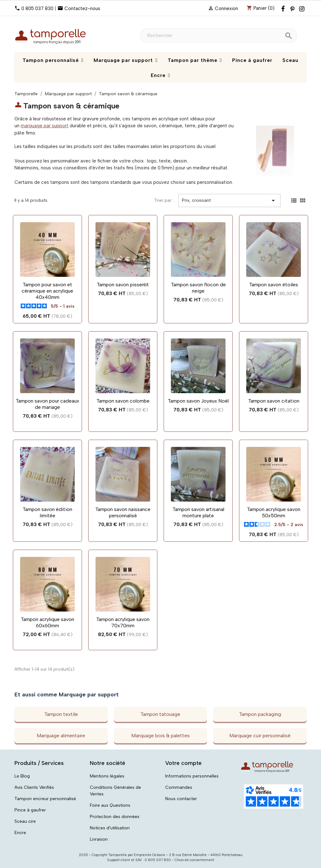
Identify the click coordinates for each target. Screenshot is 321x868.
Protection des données (115, 817)
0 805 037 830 (37, 8)
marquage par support (45, 126)
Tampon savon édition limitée (47, 512)
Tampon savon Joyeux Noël (198, 401)
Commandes (179, 787)
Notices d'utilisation (110, 828)
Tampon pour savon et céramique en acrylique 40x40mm (47, 291)
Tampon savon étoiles (274, 285)
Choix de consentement (194, 860)
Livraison (99, 839)
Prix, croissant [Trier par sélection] (229, 201)
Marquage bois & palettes (160, 736)
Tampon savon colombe (123, 401)
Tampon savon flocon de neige (198, 288)
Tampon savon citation (274, 401)
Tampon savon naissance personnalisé (123, 512)
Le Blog (22, 776)
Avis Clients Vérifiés (34, 787)
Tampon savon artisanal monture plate (198, 512)
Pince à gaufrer (30, 810)
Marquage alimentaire (61, 736)
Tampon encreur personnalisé (45, 799)
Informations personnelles (192, 776)
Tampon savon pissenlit (123, 285)
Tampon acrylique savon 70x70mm (123, 622)
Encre (20, 833)
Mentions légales (107, 776)
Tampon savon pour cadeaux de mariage (47, 404)
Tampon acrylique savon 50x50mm (274, 512)
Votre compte (183, 763)
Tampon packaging (260, 714)
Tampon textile (61, 714)
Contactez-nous (82, 8)
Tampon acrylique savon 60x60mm (47, 622)
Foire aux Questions (110, 805)
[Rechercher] (218, 36)
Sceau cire (25, 821)
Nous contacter (181, 799)
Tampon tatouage (160, 714)
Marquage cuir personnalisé (260, 736)
